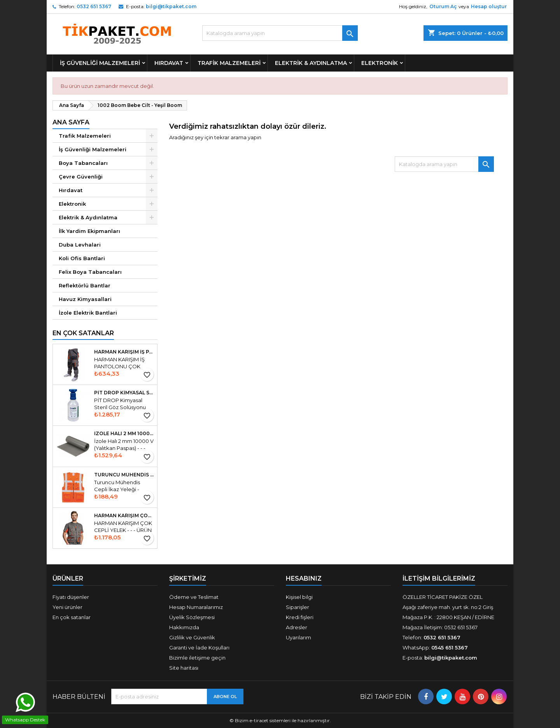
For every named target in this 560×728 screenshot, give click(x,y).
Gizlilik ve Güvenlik (192, 637)
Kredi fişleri (300, 617)
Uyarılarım (298, 637)
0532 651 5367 (94, 6)
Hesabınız (304, 578)
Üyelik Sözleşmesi (192, 617)
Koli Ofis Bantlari (82, 258)
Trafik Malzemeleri (229, 63)
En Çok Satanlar (83, 333)
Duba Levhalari (80, 245)
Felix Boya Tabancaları (90, 272)
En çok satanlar (72, 617)
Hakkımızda (184, 627)
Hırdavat (169, 63)
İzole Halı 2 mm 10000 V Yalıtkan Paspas (124, 434)
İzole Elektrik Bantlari (88, 313)
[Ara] (280, 33)
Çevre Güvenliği (81, 177)
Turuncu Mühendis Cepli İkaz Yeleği (124, 475)
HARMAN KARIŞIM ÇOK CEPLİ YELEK (124, 516)
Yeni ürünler (67, 607)
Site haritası (184, 668)
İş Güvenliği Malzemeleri (100, 63)
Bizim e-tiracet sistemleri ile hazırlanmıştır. (283, 720)
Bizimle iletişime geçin (197, 658)
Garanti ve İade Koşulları (199, 647)
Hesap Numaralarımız (196, 607)
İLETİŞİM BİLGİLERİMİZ (439, 578)
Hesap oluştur (489, 6)
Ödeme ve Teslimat (194, 597)
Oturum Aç (443, 6)
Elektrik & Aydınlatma (311, 63)
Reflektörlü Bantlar (85, 285)
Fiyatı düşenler (71, 597)
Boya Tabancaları (83, 163)
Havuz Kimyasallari (85, 299)
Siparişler (297, 607)
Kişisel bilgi (299, 597)
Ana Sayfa (71, 122)
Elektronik (380, 63)
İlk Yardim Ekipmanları (89, 231)
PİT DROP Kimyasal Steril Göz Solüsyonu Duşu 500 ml (124, 393)
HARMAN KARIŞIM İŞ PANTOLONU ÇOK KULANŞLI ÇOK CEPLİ (124, 352)
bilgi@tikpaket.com (171, 6)
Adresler (297, 627)
